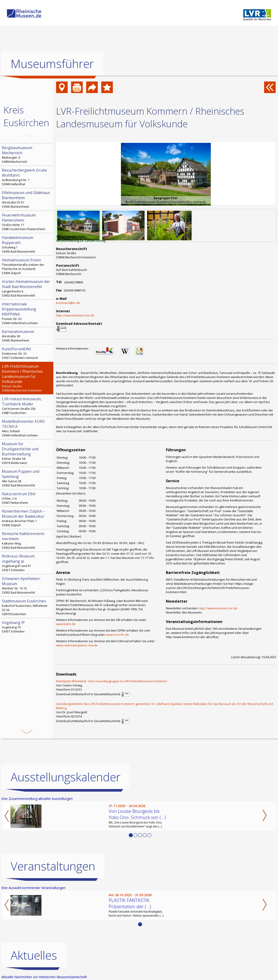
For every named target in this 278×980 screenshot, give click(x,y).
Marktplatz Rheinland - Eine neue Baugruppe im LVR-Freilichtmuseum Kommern (112, 681)
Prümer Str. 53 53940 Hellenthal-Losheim (27, 313)
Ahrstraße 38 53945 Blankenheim (27, 336)
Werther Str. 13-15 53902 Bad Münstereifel (27, 585)
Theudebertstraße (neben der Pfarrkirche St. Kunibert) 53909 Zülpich (27, 266)
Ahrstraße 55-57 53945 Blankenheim (27, 199)
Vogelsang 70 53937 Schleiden (27, 627)
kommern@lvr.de (68, 303)
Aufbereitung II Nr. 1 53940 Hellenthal (27, 177)
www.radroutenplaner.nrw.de (77, 645)
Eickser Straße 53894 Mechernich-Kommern (27, 378)
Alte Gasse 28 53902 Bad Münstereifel (27, 478)
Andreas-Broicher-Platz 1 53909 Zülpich (27, 518)
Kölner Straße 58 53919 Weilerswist (27, 453)
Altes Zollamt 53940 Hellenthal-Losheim (27, 428)
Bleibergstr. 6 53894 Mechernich (27, 154)
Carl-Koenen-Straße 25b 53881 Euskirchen (27, 406)
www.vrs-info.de (117, 635)
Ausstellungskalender (66, 777)
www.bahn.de (66, 624)
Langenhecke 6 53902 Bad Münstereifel (27, 288)
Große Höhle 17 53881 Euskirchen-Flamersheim (27, 222)
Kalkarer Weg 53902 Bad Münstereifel (27, 540)
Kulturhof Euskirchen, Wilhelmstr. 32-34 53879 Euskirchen (27, 607)
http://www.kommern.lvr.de (75, 315)
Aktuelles (34, 955)
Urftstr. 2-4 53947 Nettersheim (27, 498)
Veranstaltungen (53, 866)
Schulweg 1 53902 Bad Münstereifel (27, 244)
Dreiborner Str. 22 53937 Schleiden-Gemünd (27, 353)
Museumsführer (52, 64)
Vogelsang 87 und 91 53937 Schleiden (27, 563)
